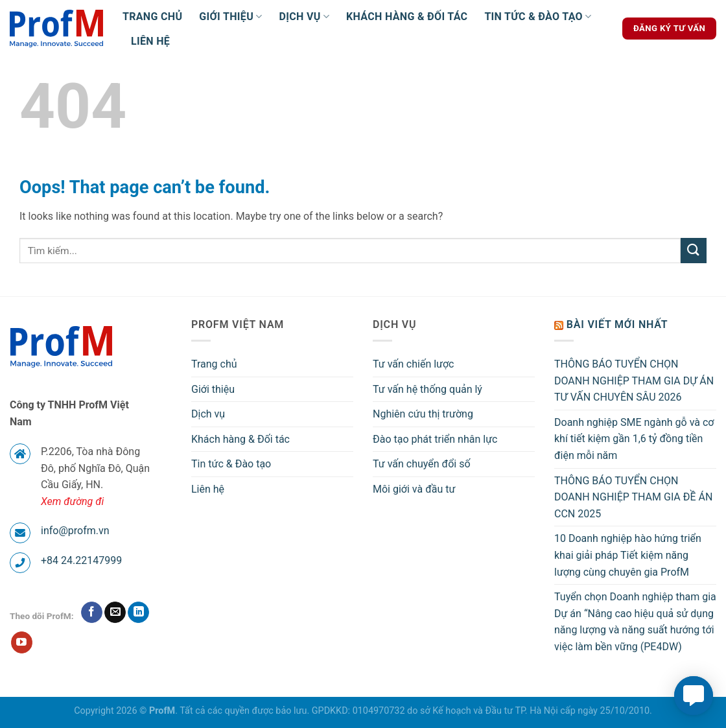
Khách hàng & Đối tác (407, 17)
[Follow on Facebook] (92, 613)
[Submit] (694, 251)
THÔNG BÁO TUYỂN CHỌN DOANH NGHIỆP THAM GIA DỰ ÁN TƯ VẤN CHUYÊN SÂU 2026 (634, 381)
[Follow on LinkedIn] (138, 613)
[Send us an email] (115, 613)
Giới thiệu (230, 17)
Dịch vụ (305, 17)
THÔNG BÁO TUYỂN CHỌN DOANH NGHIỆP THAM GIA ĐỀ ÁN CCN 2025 (633, 497)
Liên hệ (150, 41)
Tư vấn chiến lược (414, 364)
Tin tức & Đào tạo (538, 17)
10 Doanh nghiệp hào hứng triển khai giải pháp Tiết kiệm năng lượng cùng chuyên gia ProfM (628, 555)
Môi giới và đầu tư (414, 489)
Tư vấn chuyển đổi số (422, 464)
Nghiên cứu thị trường (423, 414)
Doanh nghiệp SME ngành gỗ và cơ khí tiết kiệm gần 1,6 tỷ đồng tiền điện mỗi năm (634, 439)
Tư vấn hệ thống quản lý (427, 389)
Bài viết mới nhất (617, 324)
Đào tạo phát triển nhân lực (435, 439)
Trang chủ (152, 17)
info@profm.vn (75, 531)
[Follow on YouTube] (22, 642)
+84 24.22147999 (81, 560)
